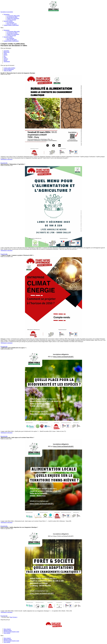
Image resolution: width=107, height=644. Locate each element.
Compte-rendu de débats (9, 68)
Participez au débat (8, 21)
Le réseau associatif (11, 20)
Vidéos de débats (8, 71)
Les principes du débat (12, 17)
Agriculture (6, 51)
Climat (5, 53)
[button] (7, 12)
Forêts (5, 57)
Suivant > (15, 617)
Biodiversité (6, 52)
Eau (4, 56)
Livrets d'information (9, 69)
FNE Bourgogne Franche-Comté (11, 632)
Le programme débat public (13, 16)
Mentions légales (8, 630)
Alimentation (7, 61)
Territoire (6, 59)
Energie (5, 60)
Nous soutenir (7, 633)
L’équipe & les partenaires (13, 18)
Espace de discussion (12, 24)
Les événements (10, 22)
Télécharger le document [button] (7, 159)
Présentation (7, 14)
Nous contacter (7, 629)
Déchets (5, 55)
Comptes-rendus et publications (11, 25)
